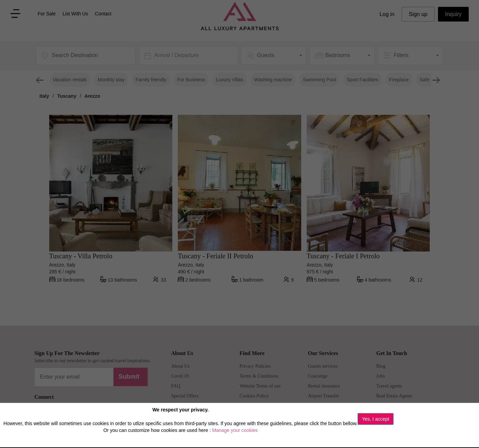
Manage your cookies (235, 430)
